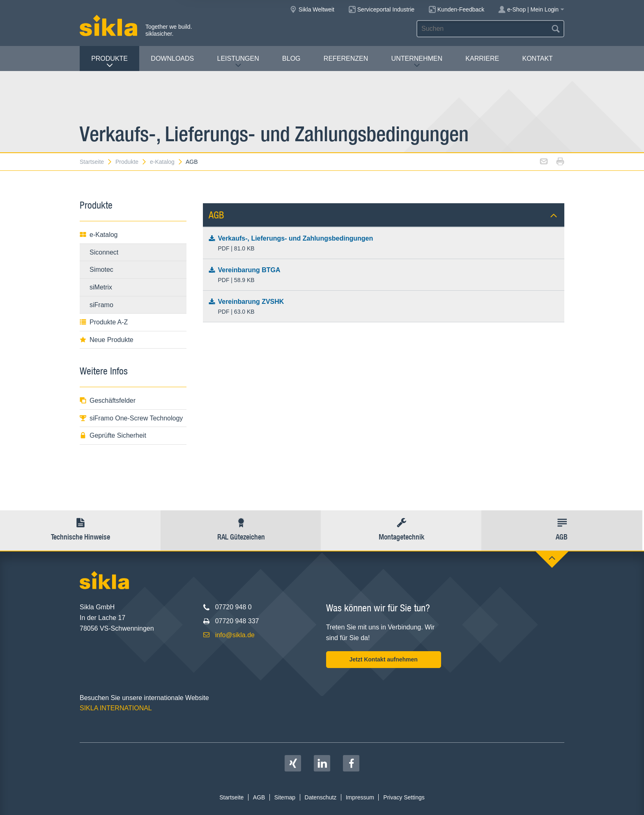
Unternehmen (417, 62)
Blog (291, 59)
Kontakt (537, 59)
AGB (192, 162)
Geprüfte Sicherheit (113, 435)
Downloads (172, 59)
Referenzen (346, 59)
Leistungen (238, 62)
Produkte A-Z (104, 322)
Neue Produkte (107, 340)
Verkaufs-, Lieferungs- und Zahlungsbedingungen (384, 244)
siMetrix (101, 287)
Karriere (482, 59)
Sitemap (285, 797)
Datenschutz (321, 797)
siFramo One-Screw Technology (131, 418)
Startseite (96, 162)
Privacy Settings (404, 797)
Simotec (101, 270)
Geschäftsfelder (108, 401)
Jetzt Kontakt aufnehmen (383, 659)
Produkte (109, 62)
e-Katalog (167, 162)
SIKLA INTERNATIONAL (116, 708)
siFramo (101, 305)
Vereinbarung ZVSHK (384, 307)
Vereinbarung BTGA (384, 275)
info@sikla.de (235, 635)
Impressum (360, 797)
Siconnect (104, 252)
